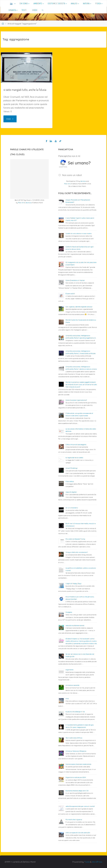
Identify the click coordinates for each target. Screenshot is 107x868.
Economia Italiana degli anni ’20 (77, 791)
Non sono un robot (72, 175)
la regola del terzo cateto (74, 458)
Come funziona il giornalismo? (76, 400)
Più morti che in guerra (74, 819)
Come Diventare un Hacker (75, 280)
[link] (43, 10)
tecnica (28, 203)
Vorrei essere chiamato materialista (78, 764)
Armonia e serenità (72, 685)
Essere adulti (70, 294)
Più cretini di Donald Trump (75, 539)
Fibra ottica (70, 481)
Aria (67, 698)
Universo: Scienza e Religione (76, 751)
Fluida (86, 862)
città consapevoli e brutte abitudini (78, 833)
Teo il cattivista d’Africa (74, 738)
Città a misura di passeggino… (76, 444)
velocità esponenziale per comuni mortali (80, 806)
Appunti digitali (71, 492)
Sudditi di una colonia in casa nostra (79, 233)
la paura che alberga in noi (75, 712)
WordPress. (97, 862)
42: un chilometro (72, 508)
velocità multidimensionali (75, 625)
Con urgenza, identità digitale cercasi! (79, 307)
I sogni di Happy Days (73, 583)
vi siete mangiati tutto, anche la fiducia (25, 90)
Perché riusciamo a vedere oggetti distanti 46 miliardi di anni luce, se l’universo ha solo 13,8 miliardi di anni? (81, 384)
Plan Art (21, 203)
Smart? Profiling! (72, 468)
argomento (69, 670)
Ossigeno (69, 612)
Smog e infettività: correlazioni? (77, 552)
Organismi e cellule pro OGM (76, 777)
